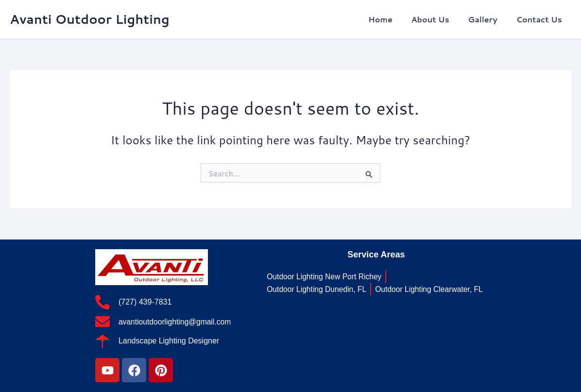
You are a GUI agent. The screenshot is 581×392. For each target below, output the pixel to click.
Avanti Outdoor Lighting (90, 19)
